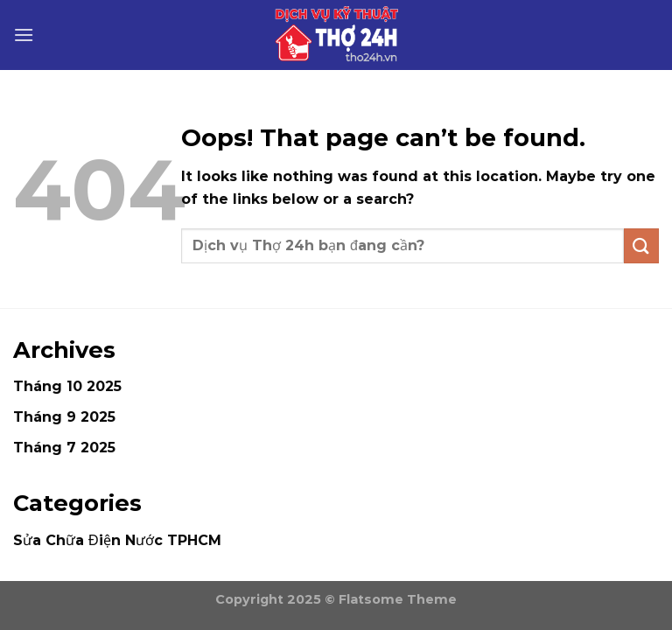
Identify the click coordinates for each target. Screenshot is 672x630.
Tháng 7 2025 (64, 448)
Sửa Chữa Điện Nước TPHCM (117, 540)
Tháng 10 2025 (67, 386)
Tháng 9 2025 (64, 417)
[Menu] (24, 35)
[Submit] (641, 245)
